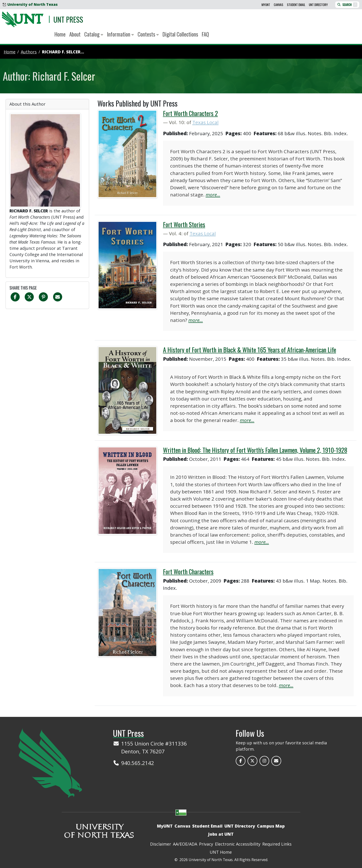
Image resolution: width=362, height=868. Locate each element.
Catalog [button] (94, 34)
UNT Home (221, 852)
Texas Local (205, 122)
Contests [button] (148, 34)
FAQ (205, 34)
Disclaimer (161, 844)
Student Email (296, 5)
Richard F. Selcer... (63, 52)
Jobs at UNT (221, 834)
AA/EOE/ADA (185, 844)
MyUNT (266, 5)
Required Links (277, 844)
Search (347, 5)
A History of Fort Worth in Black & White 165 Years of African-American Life (250, 350)
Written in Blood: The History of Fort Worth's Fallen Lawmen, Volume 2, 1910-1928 (255, 450)
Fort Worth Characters (188, 572)
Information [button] (120, 34)
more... (213, 195)
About (75, 34)
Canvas (279, 5)
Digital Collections (180, 34)
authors (29, 52)
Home (60, 34)
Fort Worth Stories (184, 224)
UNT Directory (318, 5)
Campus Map (271, 826)
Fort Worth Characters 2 (190, 113)
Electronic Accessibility (238, 844)
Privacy (206, 844)
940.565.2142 (138, 763)
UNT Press (68, 19)
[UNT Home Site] (50, 762)
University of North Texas (30, 4)
